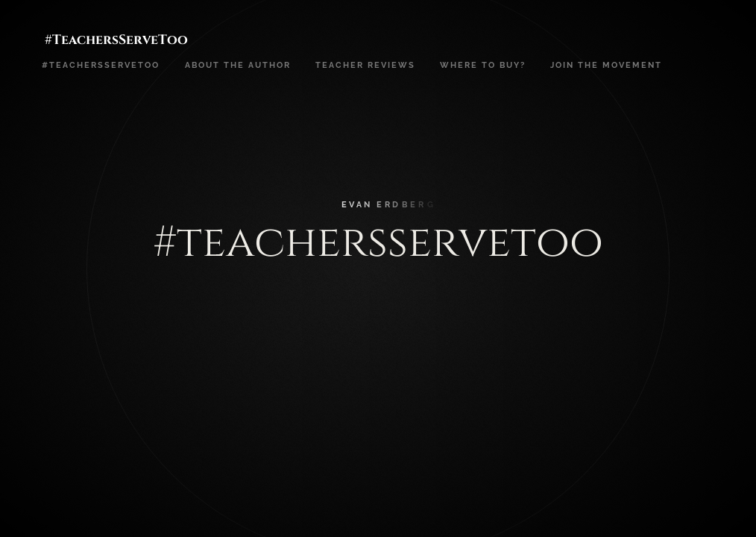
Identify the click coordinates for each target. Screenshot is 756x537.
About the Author (238, 65)
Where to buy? (483, 65)
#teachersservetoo (101, 65)
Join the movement (606, 65)
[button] (689, 268)
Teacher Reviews (365, 65)
